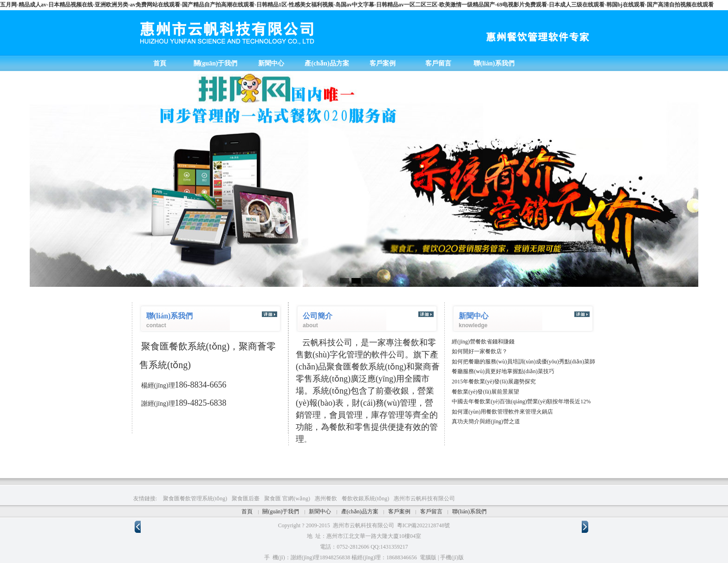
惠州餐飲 (326, 498)
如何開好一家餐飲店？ (480, 351)
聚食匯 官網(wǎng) (287, 498)
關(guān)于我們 (281, 511)
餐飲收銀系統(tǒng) (365, 498)
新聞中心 (320, 511)
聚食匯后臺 (246, 498)
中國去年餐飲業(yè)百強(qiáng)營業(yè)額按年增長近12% (521, 401)
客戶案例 (399, 511)
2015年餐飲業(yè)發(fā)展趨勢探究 (494, 382)
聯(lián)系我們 (469, 511)
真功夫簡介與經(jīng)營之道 (486, 421)
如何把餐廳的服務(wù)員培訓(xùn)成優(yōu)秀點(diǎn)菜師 (523, 362)
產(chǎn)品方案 (360, 511)
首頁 (247, 511)
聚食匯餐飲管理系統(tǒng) (195, 498)
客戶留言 (431, 511)
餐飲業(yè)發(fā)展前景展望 (485, 392)
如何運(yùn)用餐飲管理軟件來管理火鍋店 (502, 412)
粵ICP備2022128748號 (424, 525)
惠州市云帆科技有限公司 (424, 498)
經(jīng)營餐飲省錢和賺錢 (483, 342)
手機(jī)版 (452, 557)
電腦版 (428, 557)
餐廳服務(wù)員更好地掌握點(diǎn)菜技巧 (503, 371)
